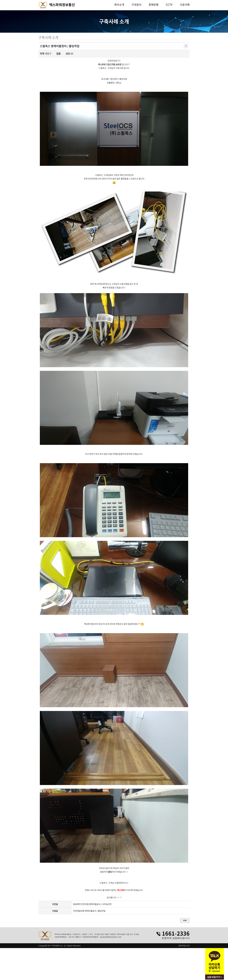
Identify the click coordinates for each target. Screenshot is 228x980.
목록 (185, 920)
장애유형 (154, 5)
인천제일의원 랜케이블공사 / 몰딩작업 (89, 911)
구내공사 (136, 5)
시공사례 (185, 5)
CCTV (169, 5)
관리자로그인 (184, 946)
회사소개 (119, 5)
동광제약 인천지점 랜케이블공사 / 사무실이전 (92, 904)
